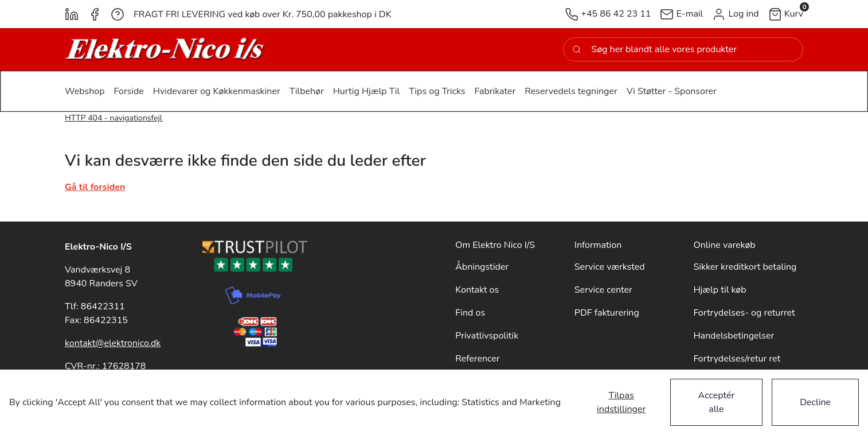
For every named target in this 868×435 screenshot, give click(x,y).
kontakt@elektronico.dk (113, 343)
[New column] (165, 49)
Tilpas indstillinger (621, 402)
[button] (735, 14)
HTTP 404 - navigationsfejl (114, 118)
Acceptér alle (717, 402)
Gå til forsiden (95, 187)
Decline (815, 402)
